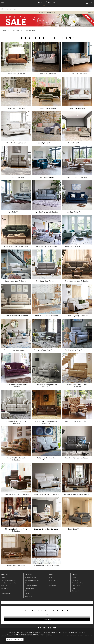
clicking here (46, 635)
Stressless (52, 583)
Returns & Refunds (78, 583)
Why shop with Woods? (9, 580)
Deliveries (75, 580)
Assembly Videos (30, 578)
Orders (74, 578)
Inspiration (5, 588)
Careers (4, 591)
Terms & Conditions (31, 586)
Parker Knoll (52, 580)
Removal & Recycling (32, 580)
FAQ (73, 588)
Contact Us (76, 591)
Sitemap (28, 591)
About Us (4, 578)
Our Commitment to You (9, 583)
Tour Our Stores (6, 594)
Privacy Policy (29, 588)
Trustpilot (90, 13)
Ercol (50, 578)
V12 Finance (29, 596)
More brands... (53, 586)
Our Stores (5, 586)
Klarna (27, 594)
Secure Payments (31, 583)
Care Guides (76, 586)
